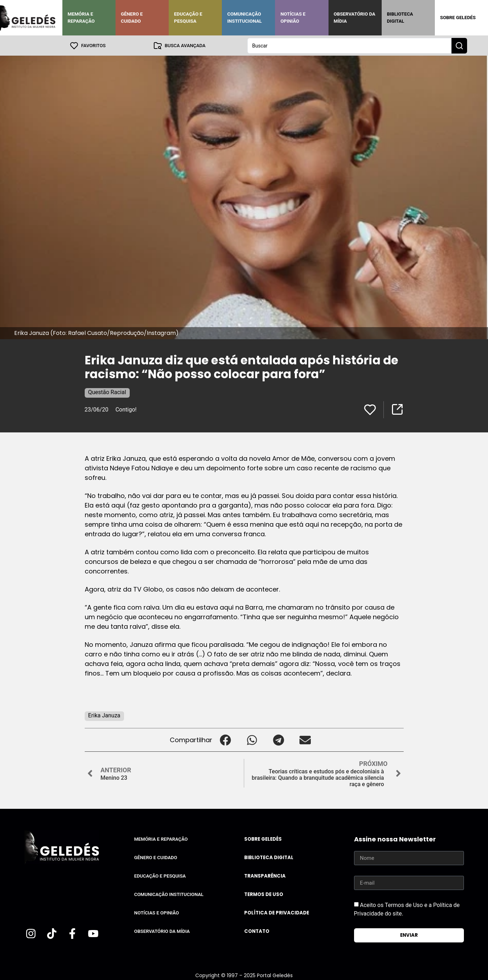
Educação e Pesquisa (188, 18)
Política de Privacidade (277, 912)
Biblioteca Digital (400, 18)
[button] (226, 740)
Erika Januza (104, 715)
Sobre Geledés (458, 18)
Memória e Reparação (81, 18)
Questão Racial (107, 392)
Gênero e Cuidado (132, 18)
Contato (257, 931)
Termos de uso (264, 894)
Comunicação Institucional (245, 18)
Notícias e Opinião (293, 18)
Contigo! (126, 409)
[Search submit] (459, 45)
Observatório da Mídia (355, 18)
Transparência (265, 876)
